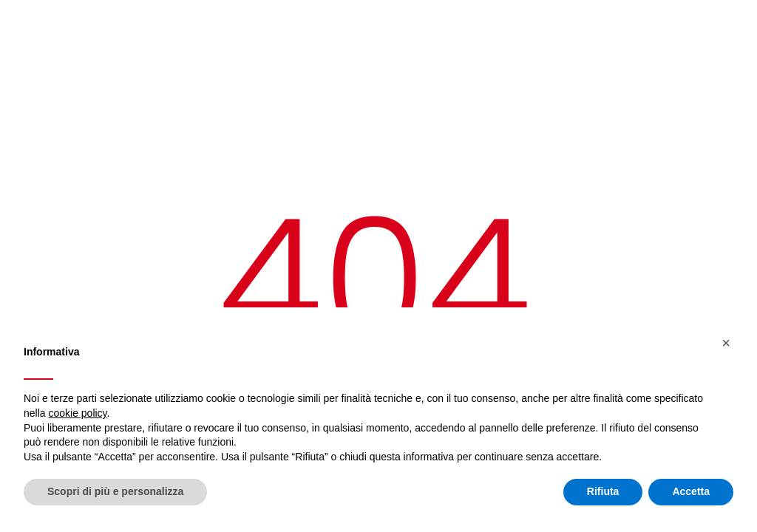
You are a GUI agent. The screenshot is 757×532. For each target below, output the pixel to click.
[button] (726, 343)
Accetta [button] (691, 491)
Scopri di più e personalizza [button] (115, 491)
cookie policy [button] (77, 413)
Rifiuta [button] (603, 491)
